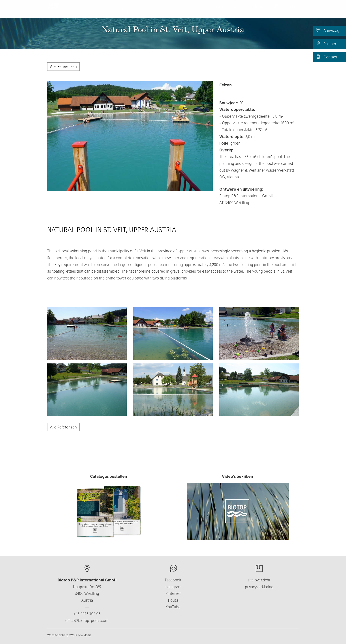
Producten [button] (159, 11)
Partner (326, 44)
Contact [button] (239, 11)
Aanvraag (328, 30)
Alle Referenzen (63, 66)
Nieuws (262, 11)
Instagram (173, 587)
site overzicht (259, 580)
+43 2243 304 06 (87, 614)
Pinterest (173, 593)
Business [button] (213, 11)
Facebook (173, 580)
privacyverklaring (259, 587)
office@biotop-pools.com (87, 621)
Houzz (173, 600)
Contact (327, 57)
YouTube (173, 607)
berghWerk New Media (77, 635)
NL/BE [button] (285, 11)
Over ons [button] (187, 11)
